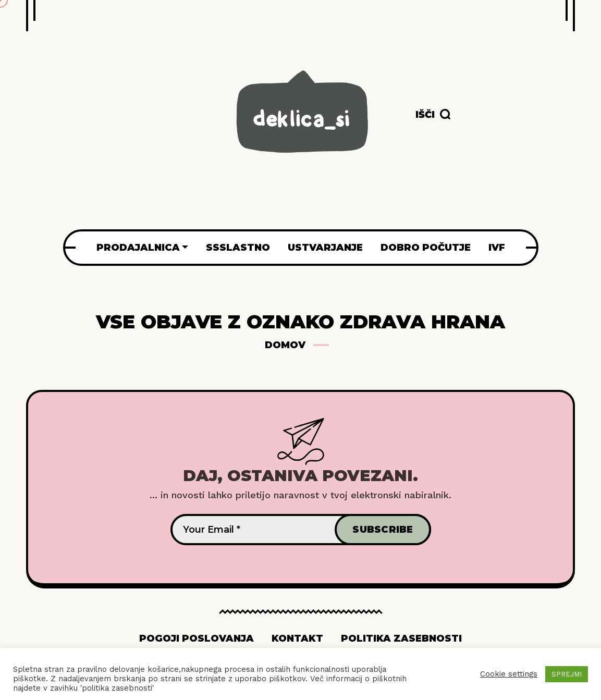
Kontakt (297, 638)
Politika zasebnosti (401, 638)
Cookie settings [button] (509, 674)
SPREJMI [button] (567, 674)
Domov (285, 345)
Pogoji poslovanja (197, 638)
